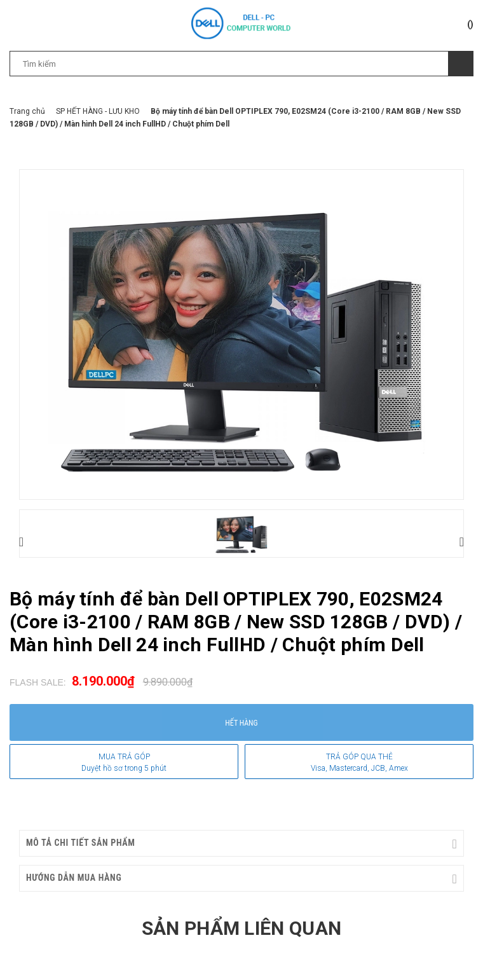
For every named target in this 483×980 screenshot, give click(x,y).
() (470, 24)
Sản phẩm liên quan (241, 928)
